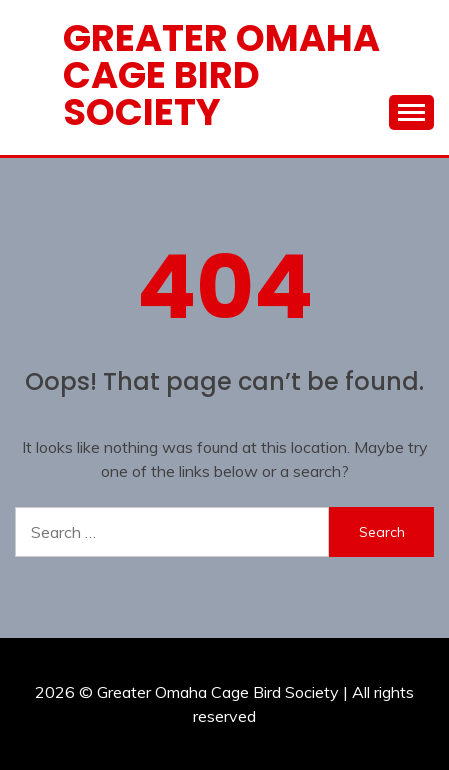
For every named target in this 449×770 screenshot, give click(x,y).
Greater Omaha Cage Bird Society (221, 75)
